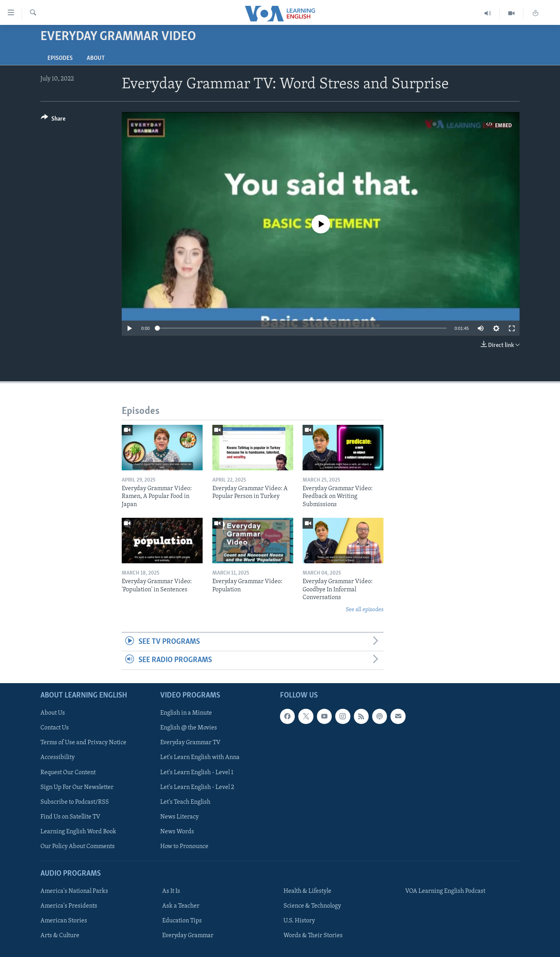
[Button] (53, 120)
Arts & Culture (60, 936)
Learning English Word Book (78, 831)
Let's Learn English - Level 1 (197, 772)
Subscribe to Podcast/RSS (75, 802)
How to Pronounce (184, 846)
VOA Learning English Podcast (445, 891)
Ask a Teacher (181, 906)
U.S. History (299, 921)
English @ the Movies (189, 728)
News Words (177, 831)
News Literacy (179, 817)
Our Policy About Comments (78, 846)
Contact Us (55, 728)
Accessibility (58, 757)
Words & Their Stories (313, 936)
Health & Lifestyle (307, 891)
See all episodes (365, 610)
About (96, 58)
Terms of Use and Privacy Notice (83, 743)
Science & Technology (312, 906)
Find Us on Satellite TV (70, 817)
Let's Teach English (185, 802)
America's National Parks (74, 891)
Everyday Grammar (188, 936)
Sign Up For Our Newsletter (77, 787)
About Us (53, 713)
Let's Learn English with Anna (200, 757)
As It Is (171, 891)
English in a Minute (186, 713)
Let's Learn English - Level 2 (197, 787)
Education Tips (182, 921)
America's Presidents (69, 906)
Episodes (60, 58)
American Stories (64, 921)
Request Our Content (68, 772)
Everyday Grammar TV (190, 743)
